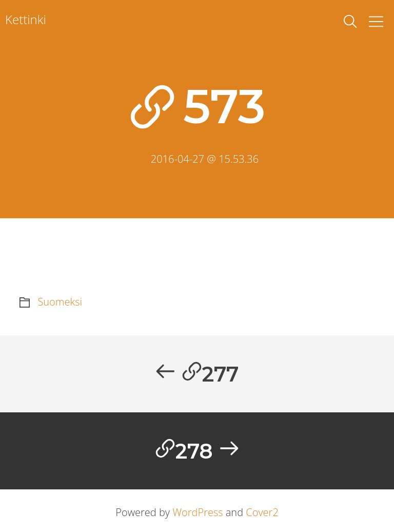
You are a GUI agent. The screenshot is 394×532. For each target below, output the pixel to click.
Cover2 (262, 512)
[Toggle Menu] (376, 22)
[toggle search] (350, 22)
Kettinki (26, 19)
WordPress (198, 512)
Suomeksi (60, 302)
